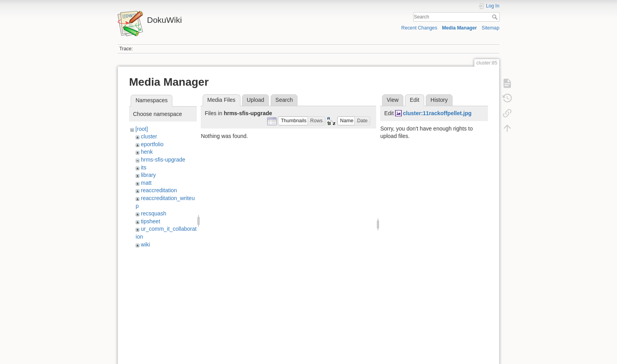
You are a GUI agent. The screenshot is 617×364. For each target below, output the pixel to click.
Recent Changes (419, 28)
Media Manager (459, 28)
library (148, 175)
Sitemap (490, 28)
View (393, 100)
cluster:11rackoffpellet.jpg (437, 113)
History (439, 100)
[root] (142, 129)
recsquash (154, 213)
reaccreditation (159, 190)
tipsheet (151, 221)
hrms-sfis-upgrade (163, 160)
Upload (255, 100)
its (144, 167)
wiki (145, 245)
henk (147, 152)
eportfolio (152, 144)
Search (496, 17)
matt (146, 183)
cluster (149, 136)
